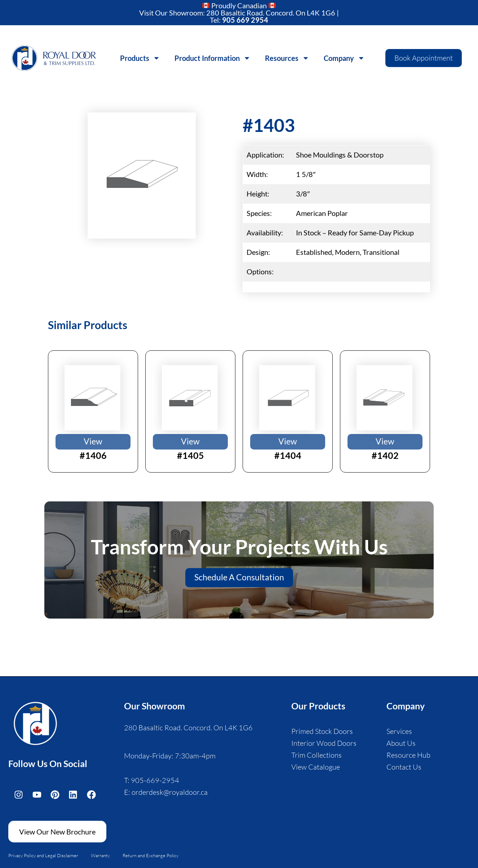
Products (140, 57)
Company (344, 57)
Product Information (213, 57)
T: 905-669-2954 (152, 780)
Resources (287, 57)
